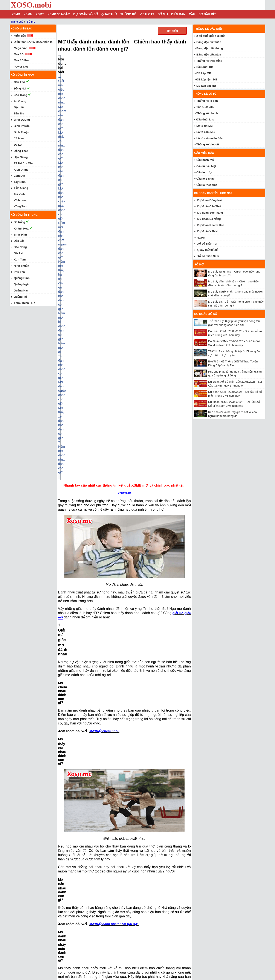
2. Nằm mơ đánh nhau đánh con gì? (88, 111)
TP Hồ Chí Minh (24, 163)
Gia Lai (18, 253)
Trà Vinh (19, 194)
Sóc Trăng (21, 95)
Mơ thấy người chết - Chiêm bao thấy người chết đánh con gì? (105, 950)
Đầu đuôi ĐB (205, 67)
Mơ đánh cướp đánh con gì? (87, 102)
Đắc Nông (20, 247)
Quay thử (109, 14)
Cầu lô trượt (204, 172)
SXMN (201, 238)
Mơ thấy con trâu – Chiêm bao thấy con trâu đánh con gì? (102, 943)
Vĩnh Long (21, 200)
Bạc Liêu (20, 107)
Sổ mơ (163, 14)
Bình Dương (22, 120)
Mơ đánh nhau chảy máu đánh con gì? (94, 81)
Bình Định (20, 235)
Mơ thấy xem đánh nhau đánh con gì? (94, 107)
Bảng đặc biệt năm (209, 55)
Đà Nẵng (19, 222)
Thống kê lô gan (207, 101)
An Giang (20, 101)
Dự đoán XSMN (207, 231)
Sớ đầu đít (207, 14)
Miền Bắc (20, 36)
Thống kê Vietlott (208, 144)
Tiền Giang (21, 188)
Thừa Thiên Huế (24, 303)
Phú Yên (19, 272)
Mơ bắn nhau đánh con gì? (86, 76)
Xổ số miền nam (22, 75)
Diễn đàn (178, 14)
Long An (19, 176)
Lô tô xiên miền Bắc (209, 138)
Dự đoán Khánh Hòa (211, 225)
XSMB (16, 14)
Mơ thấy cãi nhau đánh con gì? (89, 72)
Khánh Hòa (21, 229)
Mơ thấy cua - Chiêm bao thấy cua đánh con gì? (96, 937)
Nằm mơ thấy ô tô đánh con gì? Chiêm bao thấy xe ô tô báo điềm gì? (110, 969)
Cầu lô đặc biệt (206, 166)
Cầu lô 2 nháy (205, 179)
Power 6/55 (21, 67)
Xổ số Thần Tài (207, 244)
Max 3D (19, 54)
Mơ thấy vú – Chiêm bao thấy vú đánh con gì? (94, 963)
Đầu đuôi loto (205, 119)
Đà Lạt (18, 145)
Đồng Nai (20, 89)
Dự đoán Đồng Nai (209, 200)
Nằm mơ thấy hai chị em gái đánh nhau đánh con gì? (105, 89)
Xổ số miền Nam (208, 256)
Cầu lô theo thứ (207, 185)
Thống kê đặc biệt (208, 29)
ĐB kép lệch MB (207, 79)
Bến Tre (19, 113)
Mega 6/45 (20, 48)
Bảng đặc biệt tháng (210, 48)
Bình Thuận (21, 132)
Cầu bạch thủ (205, 160)
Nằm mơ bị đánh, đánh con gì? (89, 94)
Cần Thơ (19, 82)
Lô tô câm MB (205, 132)
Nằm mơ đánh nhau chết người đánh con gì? (99, 85)
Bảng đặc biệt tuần (209, 42)
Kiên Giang (21, 170)
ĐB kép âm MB (206, 86)
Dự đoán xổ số (86, 14)
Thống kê (128, 14)
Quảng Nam (22, 290)
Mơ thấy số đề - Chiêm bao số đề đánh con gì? (95, 931)
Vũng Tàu (20, 206)
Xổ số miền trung (24, 215)
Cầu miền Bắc (204, 153)
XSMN (28, 14)
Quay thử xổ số (207, 250)
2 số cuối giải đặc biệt (211, 36)
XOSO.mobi (31, 5)
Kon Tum (20, 260)
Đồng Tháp (21, 151)
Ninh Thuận (21, 266)
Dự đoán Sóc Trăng (210, 213)
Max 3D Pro (21, 60)
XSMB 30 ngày (59, 14)
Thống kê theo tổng (209, 61)
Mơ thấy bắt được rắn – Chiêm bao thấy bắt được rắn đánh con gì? (108, 975)
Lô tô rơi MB (205, 126)
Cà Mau (19, 138)
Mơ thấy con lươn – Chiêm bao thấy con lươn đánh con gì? (103, 956)
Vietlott (147, 14)
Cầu (192, 14)
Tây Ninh (20, 182)
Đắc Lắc (19, 241)
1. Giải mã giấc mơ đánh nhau (84, 64)
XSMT (40, 14)
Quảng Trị (20, 297)
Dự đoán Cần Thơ (209, 206)
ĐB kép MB (204, 73)
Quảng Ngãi (22, 284)
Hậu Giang (21, 157)
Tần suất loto (205, 107)
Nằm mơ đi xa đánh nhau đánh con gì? (95, 98)
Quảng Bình (22, 278)
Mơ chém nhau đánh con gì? (88, 68)
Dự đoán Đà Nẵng (209, 219)
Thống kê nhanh (207, 113)
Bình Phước (22, 126)
